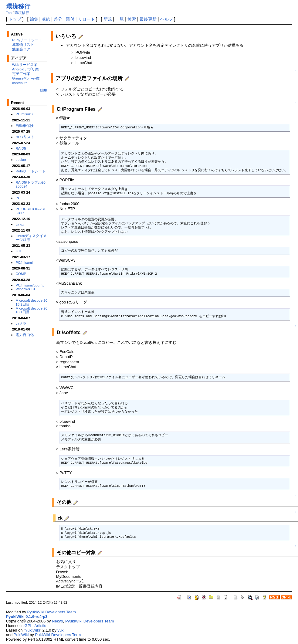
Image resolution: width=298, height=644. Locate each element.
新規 (108, 19)
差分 (58, 19)
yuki (61, 630)
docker (21, 159)
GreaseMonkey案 (26, 78)
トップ (15, 19)
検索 (132, 19)
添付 (70, 19)
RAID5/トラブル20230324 (30, 184)
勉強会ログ (21, 49)
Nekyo (58, 621)
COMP (21, 274)
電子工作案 (21, 74)
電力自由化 (25, 335)
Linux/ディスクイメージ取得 (31, 238)
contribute (20, 83)
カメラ (21, 323)
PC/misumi (24, 262)
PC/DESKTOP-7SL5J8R (31, 211)
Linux (20, 224)
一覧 (120, 19)
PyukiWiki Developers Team (51, 612)
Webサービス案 (25, 64)
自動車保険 (25, 125)
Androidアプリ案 (25, 69)
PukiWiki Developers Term (58, 635)
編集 (34, 19)
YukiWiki (33, 630)
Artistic (40, 626)
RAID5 (21, 148)
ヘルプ (167, 19)
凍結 (46, 19)
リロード (86, 19)
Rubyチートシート (27, 40)
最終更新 (148, 19)
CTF (19, 251)
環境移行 (18, 6)
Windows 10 (25, 289)
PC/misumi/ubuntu (30, 285)
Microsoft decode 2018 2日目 (31, 302)
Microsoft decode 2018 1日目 (31, 310)
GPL (29, 626)
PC (18, 198)
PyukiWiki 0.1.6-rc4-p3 (27, 617)
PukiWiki (21, 635)
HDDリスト (25, 137)
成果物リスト (23, 44)
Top (9, 13)
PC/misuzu (24, 114)
